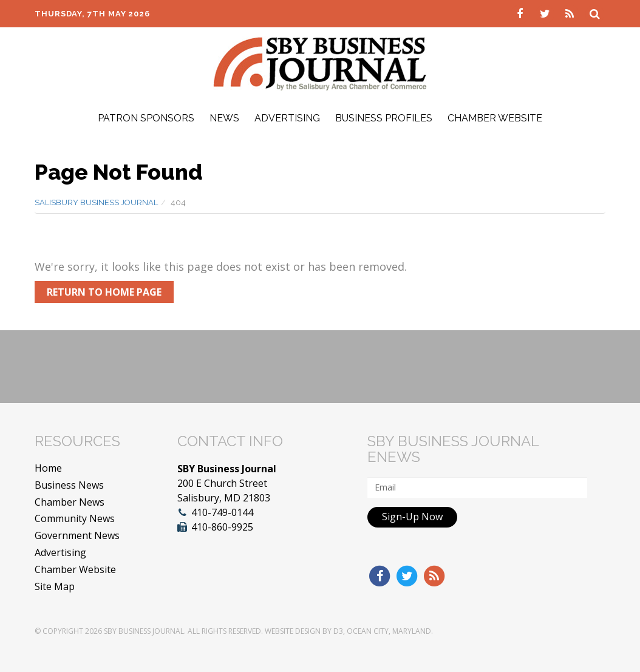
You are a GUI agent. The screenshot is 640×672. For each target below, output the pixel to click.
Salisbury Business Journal (96, 202)
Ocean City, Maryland (389, 631)
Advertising (287, 118)
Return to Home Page (104, 292)
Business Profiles (384, 118)
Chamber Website (495, 118)
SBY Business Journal (144, 631)
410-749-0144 (222, 512)
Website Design (293, 631)
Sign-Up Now (412, 517)
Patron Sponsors (146, 118)
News (224, 118)
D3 (338, 631)
